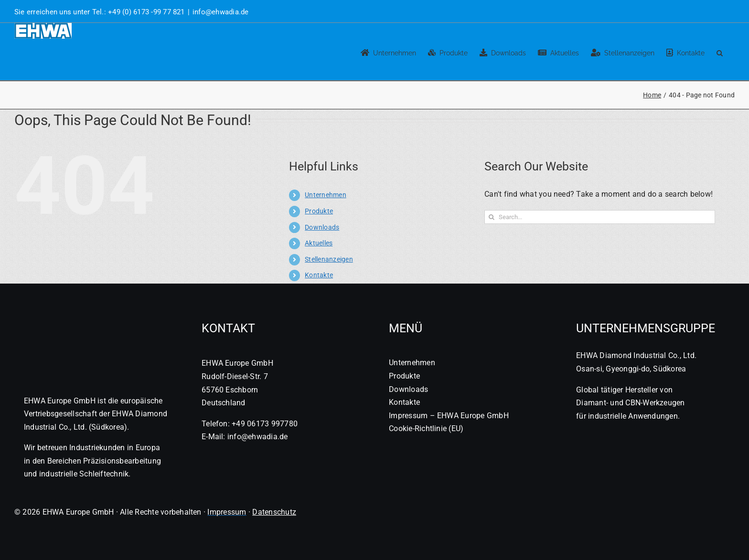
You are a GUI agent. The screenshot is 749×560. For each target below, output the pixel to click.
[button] (720, 52)
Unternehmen (326, 195)
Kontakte (319, 275)
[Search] (491, 217)
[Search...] (600, 217)
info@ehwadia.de (221, 12)
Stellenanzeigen (329, 259)
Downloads (322, 227)
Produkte (319, 211)
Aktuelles (319, 243)
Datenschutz (274, 512)
